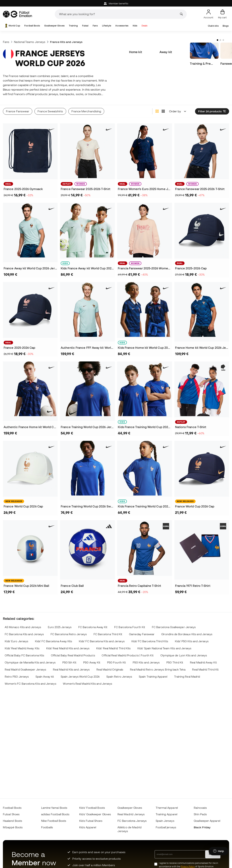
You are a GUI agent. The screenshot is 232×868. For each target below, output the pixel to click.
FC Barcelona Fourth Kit (130, 627)
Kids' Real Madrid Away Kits (22, 648)
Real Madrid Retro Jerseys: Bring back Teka (158, 670)
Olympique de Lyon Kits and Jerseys (184, 655)
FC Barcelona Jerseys (132, 821)
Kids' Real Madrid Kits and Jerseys (68, 648)
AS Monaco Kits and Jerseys (23, 627)
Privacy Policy (188, 866)
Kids (135, 26)
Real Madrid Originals (110, 670)
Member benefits (116, 4)
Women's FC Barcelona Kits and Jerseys (30, 684)
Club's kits (213, 26)
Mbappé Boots (13, 827)
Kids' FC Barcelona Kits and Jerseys (102, 641)
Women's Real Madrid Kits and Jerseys (87, 684)
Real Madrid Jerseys (131, 814)
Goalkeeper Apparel (207, 821)
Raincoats (200, 808)
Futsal (85, 26)
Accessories (122, 26)
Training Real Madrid (187, 677)
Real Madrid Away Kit (203, 662)
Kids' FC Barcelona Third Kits (150, 641)
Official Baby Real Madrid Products (73, 655)
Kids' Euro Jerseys (16, 641)
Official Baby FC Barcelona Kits (24, 655)
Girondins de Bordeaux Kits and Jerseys (187, 634)
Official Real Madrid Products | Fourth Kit (128, 655)
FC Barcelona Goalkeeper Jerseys (174, 627)
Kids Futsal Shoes (91, 821)
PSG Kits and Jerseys (146, 662)
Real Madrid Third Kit (205, 670)
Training (73, 26)
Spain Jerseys (165, 821)
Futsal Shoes (11, 814)
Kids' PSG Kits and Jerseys (192, 641)
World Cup (12, 26)
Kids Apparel (88, 827)
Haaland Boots (13, 821)
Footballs (47, 827)
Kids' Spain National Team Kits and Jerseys (164, 648)
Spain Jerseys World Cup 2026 (80, 677)
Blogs (226, 26)
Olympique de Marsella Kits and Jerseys (30, 662)
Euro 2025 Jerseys (60, 627)
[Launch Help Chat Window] (218, 851)
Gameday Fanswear (142, 634)
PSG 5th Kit (69, 662)
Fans (95, 26)
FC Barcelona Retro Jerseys (69, 634)
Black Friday (202, 827)
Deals (144, 26)
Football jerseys (166, 827)
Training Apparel (166, 814)
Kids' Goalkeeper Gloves (95, 814)
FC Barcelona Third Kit (108, 634)
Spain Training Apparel (153, 677)
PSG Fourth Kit (116, 662)
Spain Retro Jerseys (119, 677)
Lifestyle (107, 26)
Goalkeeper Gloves (54, 26)
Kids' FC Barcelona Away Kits (53, 641)
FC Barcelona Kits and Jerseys (24, 634)
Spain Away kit (45, 677)
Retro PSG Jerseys (17, 677)
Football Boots (32, 26)
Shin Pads (200, 814)
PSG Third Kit (175, 662)
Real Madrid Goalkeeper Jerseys (25, 670)
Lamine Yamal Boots (54, 808)
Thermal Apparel (167, 808)
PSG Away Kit (92, 662)
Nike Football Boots (54, 821)
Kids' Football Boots (92, 808)
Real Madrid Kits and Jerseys (71, 670)
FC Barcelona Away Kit (93, 627)
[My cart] (222, 14)
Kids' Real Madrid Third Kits (113, 648)
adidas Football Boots (55, 814)
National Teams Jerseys (30, 42)
